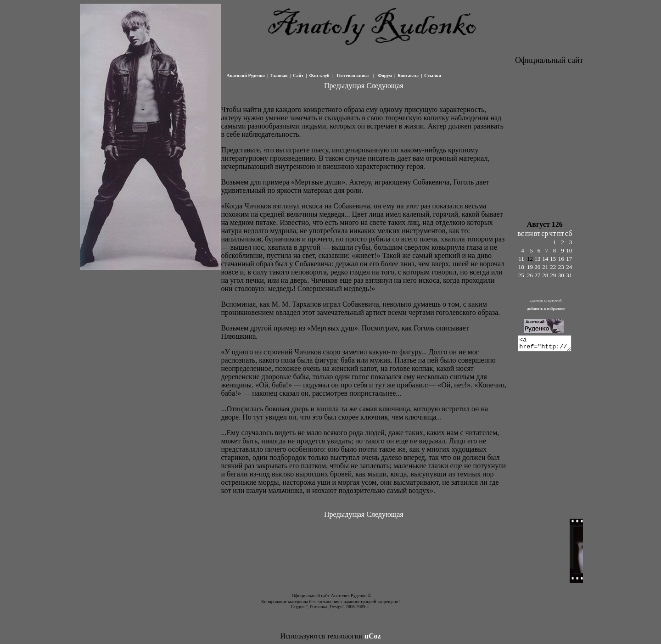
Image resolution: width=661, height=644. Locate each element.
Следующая (385, 86)
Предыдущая (344, 86)
